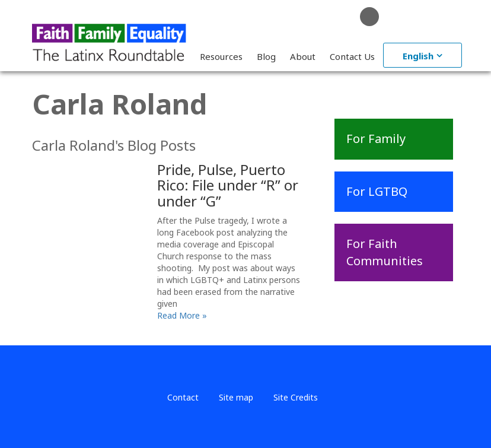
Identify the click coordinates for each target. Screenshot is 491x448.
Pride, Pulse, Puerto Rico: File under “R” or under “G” (228, 185)
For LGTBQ (377, 191)
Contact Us (352, 56)
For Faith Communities (385, 252)
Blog (266, 56)
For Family (376, 139)
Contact (183, 397)
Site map (236, 397)
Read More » (182, 315)
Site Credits (296, 397)
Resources (221, 56)
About (303, 56)
